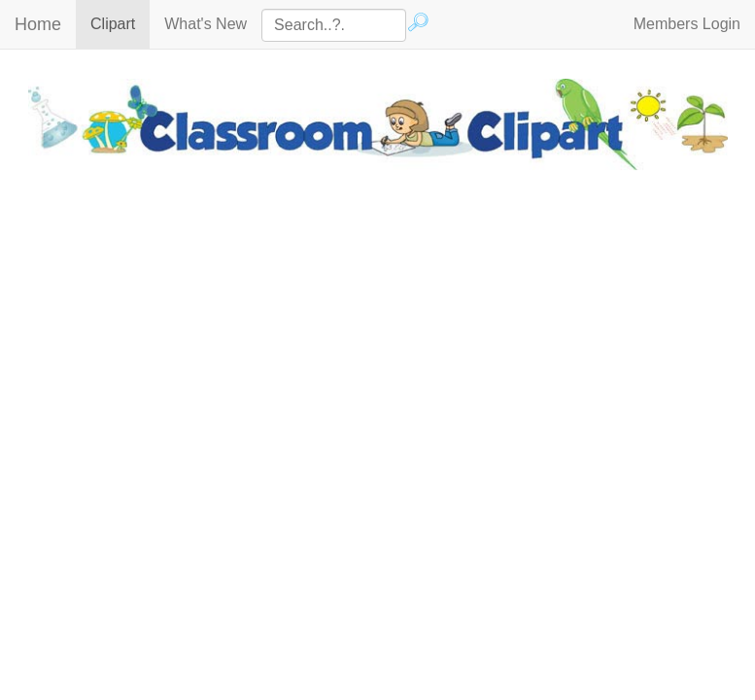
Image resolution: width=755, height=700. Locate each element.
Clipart (120, 23)
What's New (206, 24)
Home (38, 24)
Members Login (687, 24)
